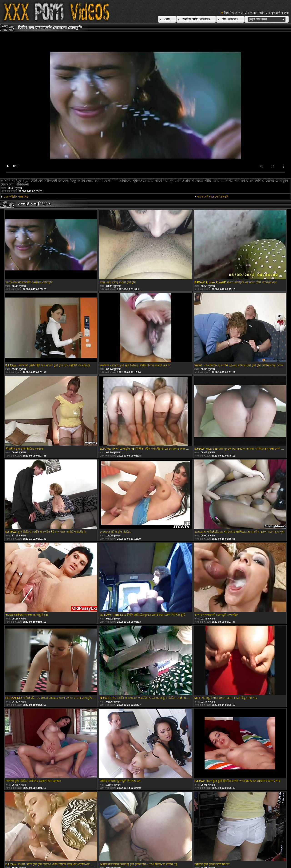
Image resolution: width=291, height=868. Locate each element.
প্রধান (167, 19)
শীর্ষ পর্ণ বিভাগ (230, 19)
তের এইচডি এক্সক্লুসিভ (16, 197)
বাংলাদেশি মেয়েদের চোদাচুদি (213, 197)
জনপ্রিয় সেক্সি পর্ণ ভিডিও (196, 19)
